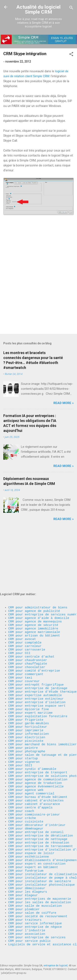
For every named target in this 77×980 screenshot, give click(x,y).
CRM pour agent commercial (31, 766)
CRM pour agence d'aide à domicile (39, 560)
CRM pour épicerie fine (29, 667)
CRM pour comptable (25, 589)
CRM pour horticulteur (28, 688)
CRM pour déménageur (26, 807)
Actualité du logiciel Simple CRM (38, 9)
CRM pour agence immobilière (33, 572)
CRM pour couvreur (24, 634)
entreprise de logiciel (55, 966)
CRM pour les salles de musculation (40, 894)
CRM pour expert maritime (30, 671)
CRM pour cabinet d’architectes (36, 774)
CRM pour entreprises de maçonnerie (40, 890)
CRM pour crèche (22, 795)
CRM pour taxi (20, 630)
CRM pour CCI (19, 601)
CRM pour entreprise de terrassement (41, 828)
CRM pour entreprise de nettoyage (38, 820)
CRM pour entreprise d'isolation (37, 659)
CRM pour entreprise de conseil (36, 812)
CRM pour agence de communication (38, 750)
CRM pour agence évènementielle (36, 758)
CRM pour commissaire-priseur (34, 791)
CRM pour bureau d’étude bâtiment (38, 770)
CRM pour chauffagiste (28, 613)
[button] (71, 55)
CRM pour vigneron (24, 729)
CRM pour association (28, 931)
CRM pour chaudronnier (28, 609)
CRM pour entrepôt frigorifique (36, 638)
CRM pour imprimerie (26, 692)
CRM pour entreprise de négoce (35, 923)
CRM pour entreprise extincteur (36, 655)
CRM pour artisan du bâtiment (34, 580)
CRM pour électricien (27, 700)
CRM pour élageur (23, 886)
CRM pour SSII (20, 733)
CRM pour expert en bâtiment (33, 853)
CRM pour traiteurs (25, 915)
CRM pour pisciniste (26, 704)
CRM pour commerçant (26, 626)
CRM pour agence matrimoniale (34, 576)
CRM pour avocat (22, 584)
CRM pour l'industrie (27, 927)
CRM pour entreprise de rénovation (39, 824)
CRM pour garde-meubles (29, 684)
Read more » (64, 403)
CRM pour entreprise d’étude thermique (42, 646)
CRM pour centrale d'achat (31, 605)
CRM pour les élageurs (28, 882)
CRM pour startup (23, 725)
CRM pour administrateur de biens (38, 547)
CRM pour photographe (27, 717)
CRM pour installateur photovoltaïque (41, 873)
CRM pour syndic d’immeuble (32, 737)
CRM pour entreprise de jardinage (38, 642)
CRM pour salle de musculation (35, 898)
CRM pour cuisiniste (26, 799)
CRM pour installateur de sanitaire (40, 869)
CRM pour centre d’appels (30, 783)
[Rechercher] (71, 8)
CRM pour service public (29, 940)
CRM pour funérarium (26, 857)
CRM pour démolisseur (27, 878)
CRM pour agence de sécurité (33, 568)
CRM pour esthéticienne (29, 840)
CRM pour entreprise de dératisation (41, 816)
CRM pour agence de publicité (34, 551)
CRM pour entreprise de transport (38, 741)
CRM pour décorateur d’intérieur (37, 803)
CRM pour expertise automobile (35, 651)
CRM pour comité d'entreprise (34, 622)
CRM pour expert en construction (37, 849)
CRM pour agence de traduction (35, 754)
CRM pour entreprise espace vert (37, 663)
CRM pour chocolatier (27, 617)
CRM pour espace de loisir (31, 836)
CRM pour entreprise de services (37, 935)
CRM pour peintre (23, 712)
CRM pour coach (21, 787)
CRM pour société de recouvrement (38, 911)
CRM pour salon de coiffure (32, 907)
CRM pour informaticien (29, 696)
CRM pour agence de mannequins (35, 564)
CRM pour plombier (24, 902)
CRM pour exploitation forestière (38, 675)
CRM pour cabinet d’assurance (34, 779)
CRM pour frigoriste (26, 679)
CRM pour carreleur (25, 593)
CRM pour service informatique (35, 919)
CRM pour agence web (26, 762)
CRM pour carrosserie (27, 597)
